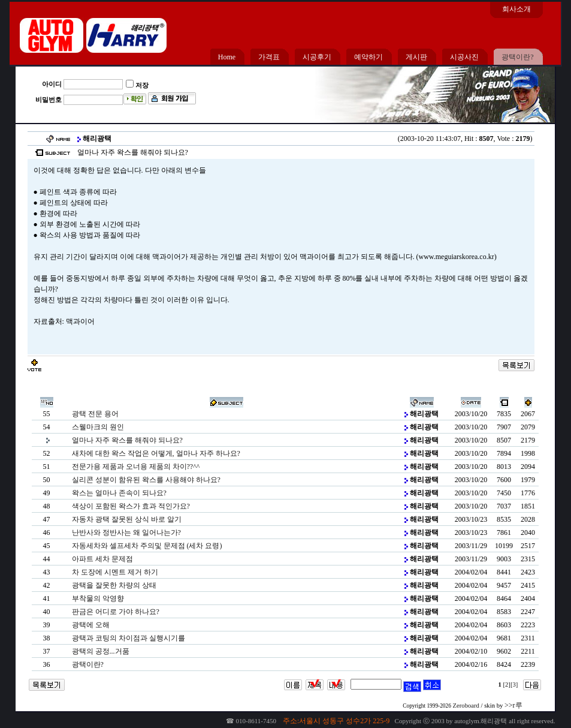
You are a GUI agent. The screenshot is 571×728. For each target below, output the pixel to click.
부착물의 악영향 (98, 598)
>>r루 (513, 705)
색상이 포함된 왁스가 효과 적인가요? (131, 506)
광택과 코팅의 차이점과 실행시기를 (129, 638)
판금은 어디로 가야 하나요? (116, 612)
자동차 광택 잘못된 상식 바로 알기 (127, 519)
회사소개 (516, 9)
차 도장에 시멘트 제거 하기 (115, 572)
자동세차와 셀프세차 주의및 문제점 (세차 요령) (147, 546)
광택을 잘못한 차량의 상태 (114, 585)
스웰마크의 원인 (98, 427)
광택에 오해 (91, 625)
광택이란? (88, 664)
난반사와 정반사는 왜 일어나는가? (126, 533)
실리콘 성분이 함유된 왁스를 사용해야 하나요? (146, 480)
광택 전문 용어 (95, 414)
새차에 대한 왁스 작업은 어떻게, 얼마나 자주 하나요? (156, 453)
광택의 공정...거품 (101, 651)
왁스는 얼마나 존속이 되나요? (119, 493)
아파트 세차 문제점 (102, 559)
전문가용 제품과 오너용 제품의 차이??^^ (136, 467)
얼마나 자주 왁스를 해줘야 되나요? (127, 440)
